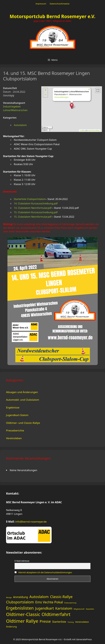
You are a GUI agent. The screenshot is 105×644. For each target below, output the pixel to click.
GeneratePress (84, 639)
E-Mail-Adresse (22, 561)
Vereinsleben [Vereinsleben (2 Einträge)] (82, 622)
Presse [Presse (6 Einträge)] (45, 621)
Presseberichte (15, 430)
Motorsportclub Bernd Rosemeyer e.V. (53, 16)
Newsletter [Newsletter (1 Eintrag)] (90, 609)
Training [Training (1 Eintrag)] (71, 622)
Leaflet (82, 131)
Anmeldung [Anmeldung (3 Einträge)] (20, 597)
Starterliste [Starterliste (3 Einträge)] (59, 622)
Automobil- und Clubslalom (23, 400)
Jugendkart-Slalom (17, 415)
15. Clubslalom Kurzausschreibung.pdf (36, 212)
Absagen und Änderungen (22, 392)
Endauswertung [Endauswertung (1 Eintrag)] (70, 603)
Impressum (41, 4)
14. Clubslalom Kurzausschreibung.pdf (36, 203)
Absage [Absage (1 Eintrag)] (9, 597)
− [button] (45, 95)
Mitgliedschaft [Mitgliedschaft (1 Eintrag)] (79, 609)
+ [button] (45, 90)
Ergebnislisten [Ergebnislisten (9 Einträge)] (20, 608)
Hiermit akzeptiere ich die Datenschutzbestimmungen (45, 572)
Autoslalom (20, 125)
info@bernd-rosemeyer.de (31, 522)
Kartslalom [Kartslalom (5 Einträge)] (64, 608)
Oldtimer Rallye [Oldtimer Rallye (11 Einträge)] (22, 621)
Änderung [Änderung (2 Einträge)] (11, 626)
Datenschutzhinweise (59, 4)
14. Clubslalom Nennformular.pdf (33, 208)
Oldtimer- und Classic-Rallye (23, 423)
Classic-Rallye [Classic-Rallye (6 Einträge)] (61, 597)
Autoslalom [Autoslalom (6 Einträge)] (39, 597)
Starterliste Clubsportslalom (30, 199)
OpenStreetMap (94, 131)
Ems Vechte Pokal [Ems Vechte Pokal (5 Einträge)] (49, 602)
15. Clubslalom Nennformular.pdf (33, 217)
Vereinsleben (14, 438)
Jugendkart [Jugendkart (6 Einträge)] (45, 608)
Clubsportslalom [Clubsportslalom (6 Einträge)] (20, 602)
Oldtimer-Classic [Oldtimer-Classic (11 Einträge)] (23, 614)
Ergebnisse (13, 407)
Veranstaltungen (61, 97)
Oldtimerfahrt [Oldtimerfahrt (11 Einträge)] (56, 614)
